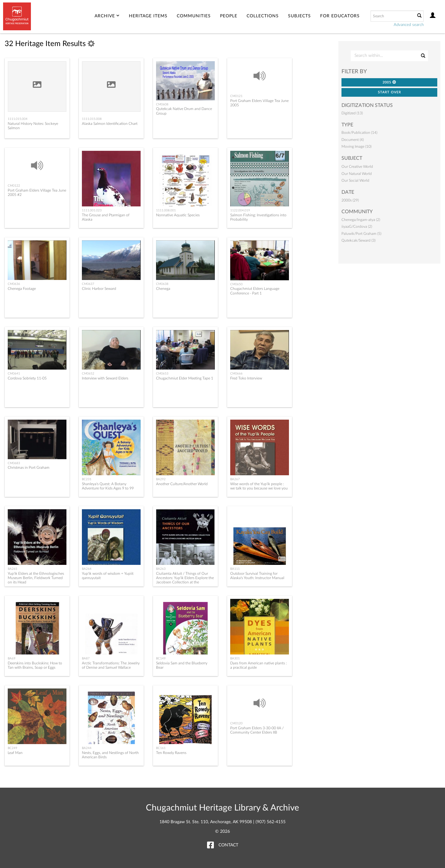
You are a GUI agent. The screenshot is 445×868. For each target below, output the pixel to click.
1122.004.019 (240, 210)
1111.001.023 (92, 210)
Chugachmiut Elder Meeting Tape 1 (185, 378)
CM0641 (14, 374)
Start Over (390, 92)
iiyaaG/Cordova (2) (357, 227)
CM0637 (88, 284)
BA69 (12, 658)
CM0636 (14, 284)
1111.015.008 (92, 119)
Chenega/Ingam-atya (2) (361, 220)
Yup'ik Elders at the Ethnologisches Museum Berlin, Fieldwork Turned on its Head (36, 578)
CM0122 (14, 186)
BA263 (161, 569)
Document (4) (353, 140)
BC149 (161, 658)
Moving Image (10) (356, 146)
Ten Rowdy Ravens (171, 753)
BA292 (161, 479)
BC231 (87, 479)
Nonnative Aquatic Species (178, 215)
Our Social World (355, 180)
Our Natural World (357, 174)
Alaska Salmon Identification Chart (110, 124)
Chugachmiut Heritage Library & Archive (222, 808)
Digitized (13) (352, 113)
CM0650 (236, 284)
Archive (107, 16)
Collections (263, 16)
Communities (194, 16)
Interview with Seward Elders (105, 378)
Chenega (163, 289)
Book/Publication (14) (359, 133)
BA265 (13, 569)
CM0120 (236, 723)
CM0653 (162, 374)
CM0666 (236, 374)
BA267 (235, 479)
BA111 (235, 569)
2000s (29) (350, 200)
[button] (394, 82)
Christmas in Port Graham (29, 468)
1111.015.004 (18, 119)
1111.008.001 (166, 210)
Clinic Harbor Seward (99, 289)
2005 (389, 82)
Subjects (299, 16)
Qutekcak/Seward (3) (358, 240)
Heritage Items (148, 16)
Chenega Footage (22, 289)
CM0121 (236, 96)
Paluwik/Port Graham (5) (361, 234)
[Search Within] (389, 56)
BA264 (87, 569)
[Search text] (392, 16)
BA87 (86, 658)
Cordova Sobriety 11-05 (27, 378)
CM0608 (162, 104)
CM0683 (14, 463)
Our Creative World (357, 167)
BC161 (161, 748)
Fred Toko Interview (246, 378)
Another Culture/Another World (182, 484)
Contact (228, 845)
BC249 (13, 748)
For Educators (340, 16)
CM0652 (88, 374)
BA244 (87, 748)
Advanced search (409, 25)
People (229, 16)
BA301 (235, 658)
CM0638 (162, 284)
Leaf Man (15, 753)
